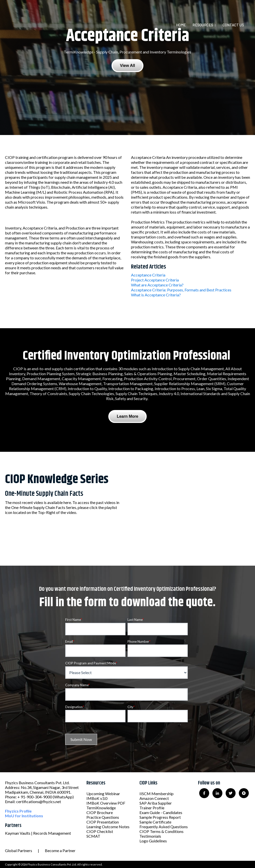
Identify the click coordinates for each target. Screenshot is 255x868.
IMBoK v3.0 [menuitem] (97, 798)
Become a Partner (60, 850)
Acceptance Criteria (148, 275)
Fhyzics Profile (18, 811)
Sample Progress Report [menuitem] (160, 817)
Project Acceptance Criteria (155, 280)
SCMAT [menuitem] (93, 836)
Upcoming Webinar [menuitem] (103, 794)
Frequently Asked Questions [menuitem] (164, 827)
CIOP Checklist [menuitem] (100, 831)
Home (181, 25)
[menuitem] (184, 25)
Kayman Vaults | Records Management (38, 833)
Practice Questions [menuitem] (103, 817)
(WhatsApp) (63, 797)
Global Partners (19, 850)
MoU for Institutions (24, 816)
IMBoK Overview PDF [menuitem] (106, 803)
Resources (203, 25)
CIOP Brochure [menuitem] (100, 812)
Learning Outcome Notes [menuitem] (108, 827)
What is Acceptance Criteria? (156, 295)
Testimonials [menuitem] (150, 836)
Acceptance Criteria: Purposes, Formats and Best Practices (181, 290)
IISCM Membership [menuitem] (157, 794)
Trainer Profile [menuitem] (152, 808)
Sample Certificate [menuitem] (155, 822)
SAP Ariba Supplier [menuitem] (156, 803)
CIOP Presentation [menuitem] (103, 822)
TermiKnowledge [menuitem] (101, 808)
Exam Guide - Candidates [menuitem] (161, 812)
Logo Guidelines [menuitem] (153, 841)
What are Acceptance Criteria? (157, 285)
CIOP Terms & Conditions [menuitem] (161, 831)
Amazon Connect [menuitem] (154, 798)
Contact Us (233, 25)
